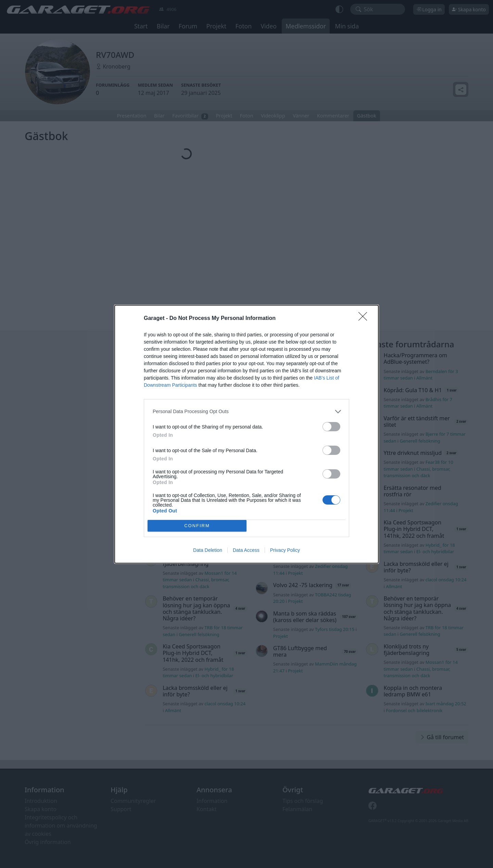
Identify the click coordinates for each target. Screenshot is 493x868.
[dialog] (246, 434)
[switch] (331, 426)
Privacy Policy (285, 550)
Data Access (246, 550)
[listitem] (246, 411)
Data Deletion (208, 550)
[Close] (365, 318)
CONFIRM (197, 525)
